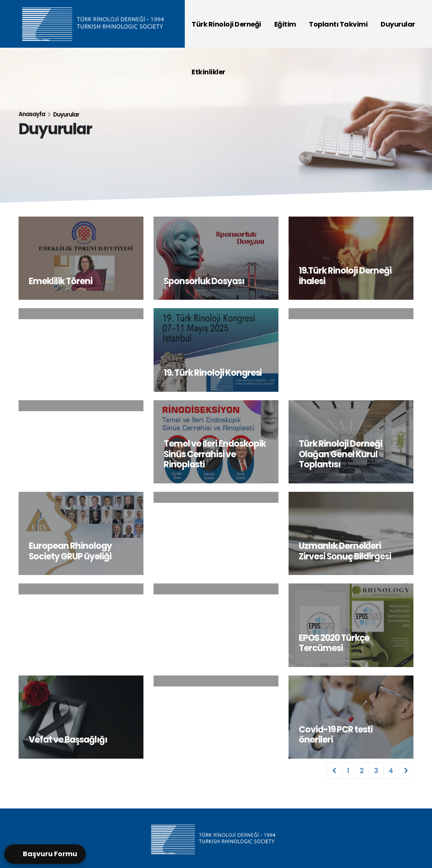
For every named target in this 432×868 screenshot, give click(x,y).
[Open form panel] (45, 854)
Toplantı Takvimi (338, 24)
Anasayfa (32, 114)
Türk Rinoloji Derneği (226, 24)
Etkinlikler (208, 72)
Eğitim (285, 24)
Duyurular (398, 24)
